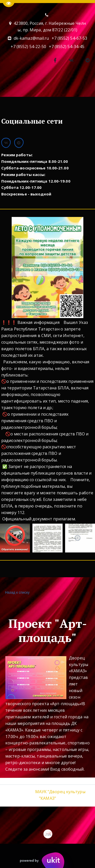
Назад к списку (17, 593)
